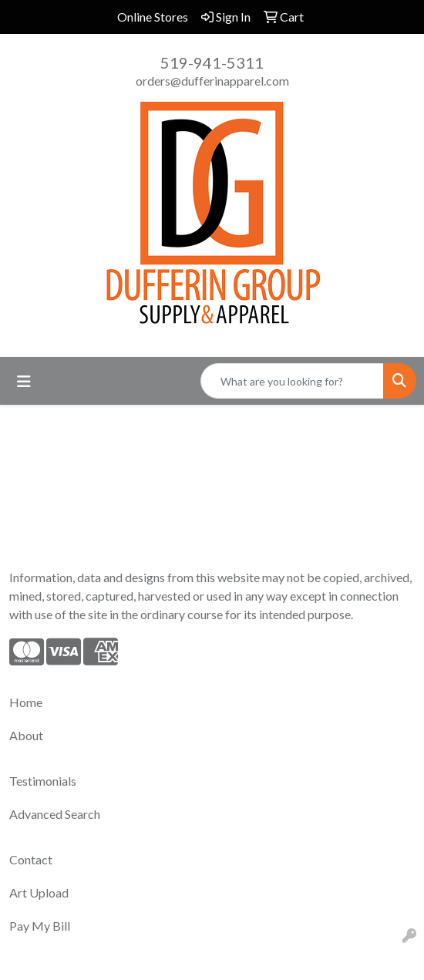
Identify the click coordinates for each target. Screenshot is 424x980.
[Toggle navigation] (24, 381)
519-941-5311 (212, 62)
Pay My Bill (40, 926)
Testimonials (43, 781)
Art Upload (39, 892)
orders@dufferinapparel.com (212, 81)
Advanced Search (55, 814)
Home (26, 702)
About (26, 735)
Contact (31, 859)
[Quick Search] (292, 381)
